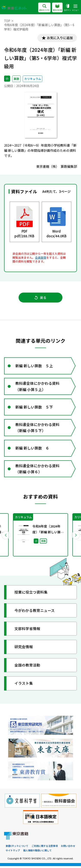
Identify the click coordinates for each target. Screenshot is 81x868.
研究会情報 (24, 649)
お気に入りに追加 (59, 38)
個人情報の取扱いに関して (37, 852)
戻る (40, 298)
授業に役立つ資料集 (31, 594)
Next (75, 537)
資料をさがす (44, 8)
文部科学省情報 (28, 631)
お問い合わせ (68, 848)
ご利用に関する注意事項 (45, 848)
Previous (6, 537)
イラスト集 (24, 685)
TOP (7, 21)
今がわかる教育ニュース (35, 613)
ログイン (67, 8)
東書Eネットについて (17, 848)
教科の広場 (57, 8)
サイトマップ (13, 852)
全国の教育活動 (28, 667)
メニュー (75, 8)
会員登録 (41, 258)
